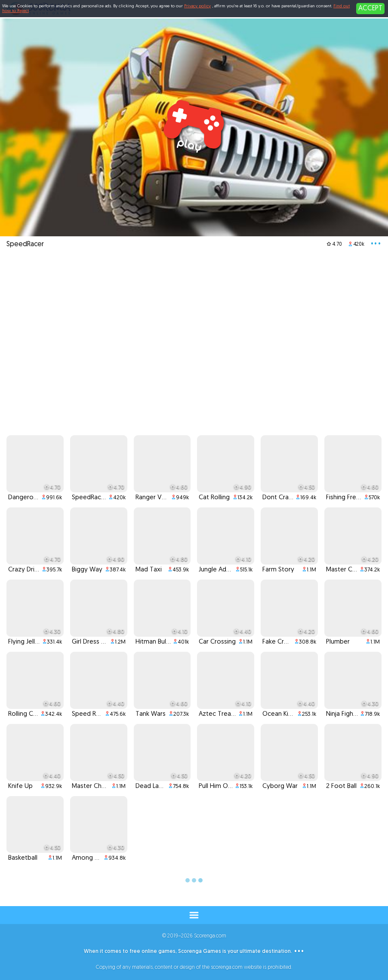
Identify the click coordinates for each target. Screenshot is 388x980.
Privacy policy (197, 6)
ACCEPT (370, 9)
